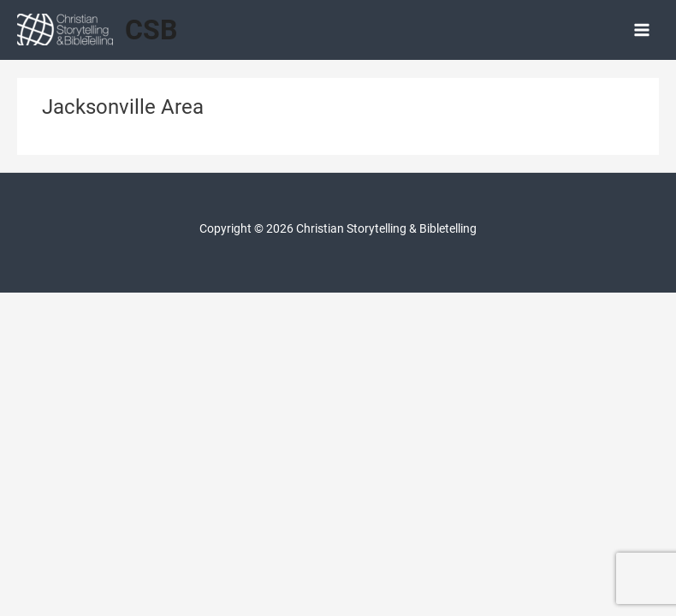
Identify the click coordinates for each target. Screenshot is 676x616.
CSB (151, 30)
